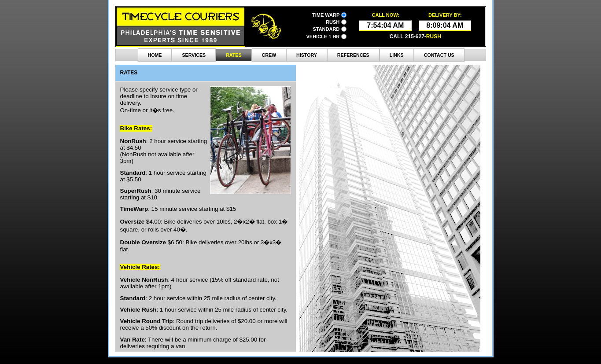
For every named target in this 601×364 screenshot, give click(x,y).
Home (155, 55)
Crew (269, 55)
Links (397, 55)
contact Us (439, 55)
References (353, 55)
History (307, 55)
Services (194, 55)
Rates (234, 55)
